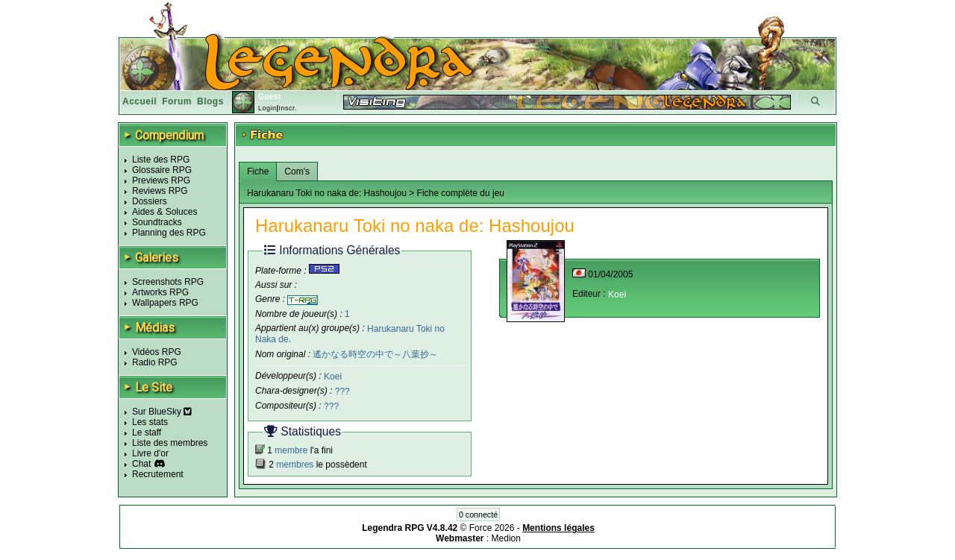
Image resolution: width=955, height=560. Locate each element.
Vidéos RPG (157, 352)
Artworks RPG (160, 292)
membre (291, 450)
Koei (333, 377)
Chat (141, 464)
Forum (177, 101)
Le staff (147, 432)
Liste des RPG (161, 160)
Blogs (210, 101)
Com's (297, 172)
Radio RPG (155, 362)
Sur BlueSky (162, 412)
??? (342, 391)
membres (295, 465)
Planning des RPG (169, 233)
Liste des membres (170, 443)
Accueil (140, 101)
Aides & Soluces (165, 212)
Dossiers (150, 201)
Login (267, 108)
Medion (506, 538)
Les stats (150, 422)
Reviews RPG (160, 191)
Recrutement (158, 474)
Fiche (258, 172)
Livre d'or (150, 453)
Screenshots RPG (168, 282)
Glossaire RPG (162, 170)
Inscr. (288, 108)
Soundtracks (157, 222)
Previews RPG (161, 180)
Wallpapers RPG (165, 303)
